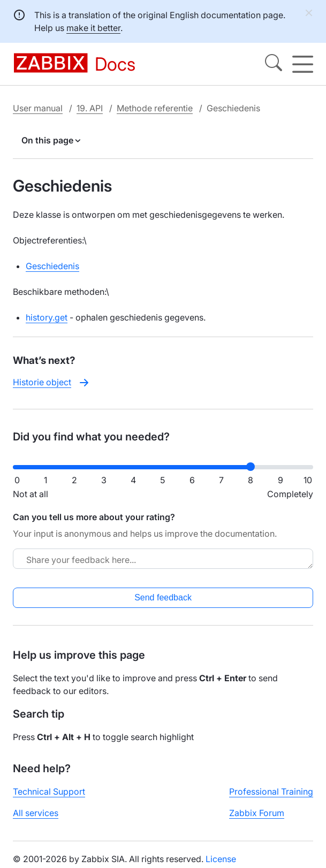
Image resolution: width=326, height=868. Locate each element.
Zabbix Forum (257, 813)
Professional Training (271, 791)
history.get (47, 317)
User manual (38, 108)
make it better (93, 28)
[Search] (274, 64)
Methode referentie (155, 108)
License (221, 859)
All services (36, 813)
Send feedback (163, 597)
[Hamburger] (303, 64)
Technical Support (49, 791)
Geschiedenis (52, 266)
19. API (90, 108)
